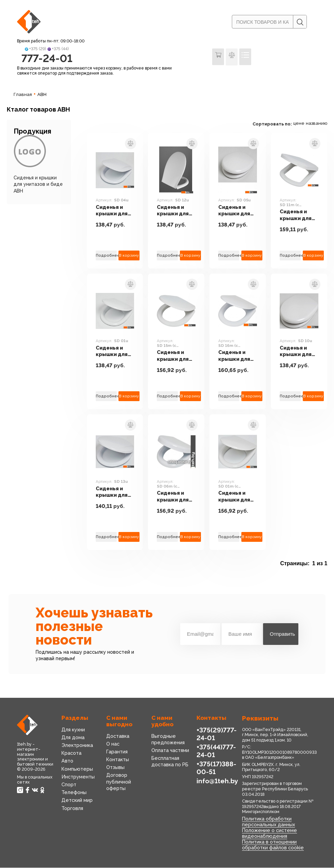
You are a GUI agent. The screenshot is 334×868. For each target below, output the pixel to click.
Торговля (72, 809)
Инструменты (78, 777)
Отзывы (115, 768)
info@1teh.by (217, 781)
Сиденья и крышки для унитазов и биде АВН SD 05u (235, 211)
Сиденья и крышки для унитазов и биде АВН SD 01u (113, 351)
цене (299, 124)
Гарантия (117, 752)
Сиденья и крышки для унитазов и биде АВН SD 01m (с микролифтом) (238, 497)
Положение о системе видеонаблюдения (269, 834)
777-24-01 (47, 58)
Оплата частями (170, 751)
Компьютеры (77, 769)
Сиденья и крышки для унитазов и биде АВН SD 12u (174, 211)
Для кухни (73, 730)
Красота (71, 753)
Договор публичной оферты (119, 782)
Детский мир (77, 801)
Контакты (118, 760)
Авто (67, 762)
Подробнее (106, 256)
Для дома (73, 738)
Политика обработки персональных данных (268, 822)
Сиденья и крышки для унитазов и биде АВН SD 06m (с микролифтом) (176, 497)
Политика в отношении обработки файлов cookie (273, 845)
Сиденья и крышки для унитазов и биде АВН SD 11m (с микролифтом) (299, 215)
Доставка (118, 736)
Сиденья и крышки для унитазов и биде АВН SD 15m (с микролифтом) (176, 356)
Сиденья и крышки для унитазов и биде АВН (38, 184)
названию (317, 124)
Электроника (77, 746)
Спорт (69, 785)
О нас (113, 744)
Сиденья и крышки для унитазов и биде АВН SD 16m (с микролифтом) (238, 356)
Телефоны (74, 793)
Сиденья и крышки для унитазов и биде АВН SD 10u (297, 351)
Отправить (282, 634)
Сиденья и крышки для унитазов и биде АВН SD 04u (113, 211)
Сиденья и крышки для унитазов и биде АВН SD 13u (113, 492)
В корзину (129, 256)
